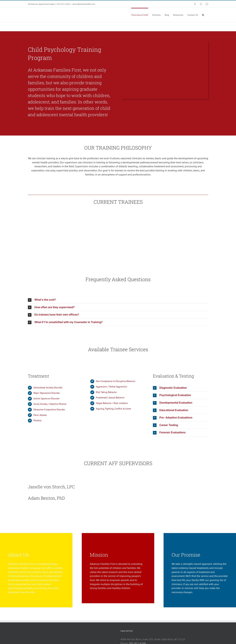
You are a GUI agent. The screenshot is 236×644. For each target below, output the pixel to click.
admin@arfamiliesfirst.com (84, 4)
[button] (203, 15)
